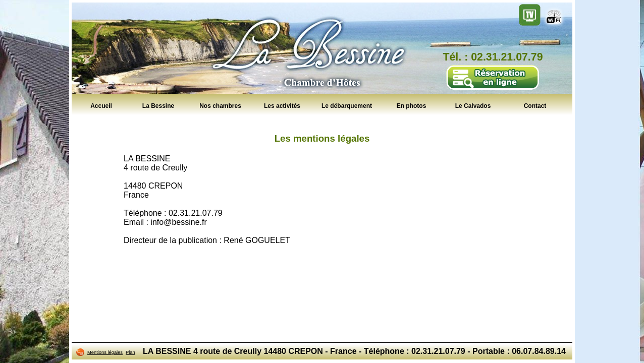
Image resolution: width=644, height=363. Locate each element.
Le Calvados (473, 105)
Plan (130, 352)
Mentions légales (105, 352)
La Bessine (158, 105)
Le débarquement (347, 105)
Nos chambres (220, 105)
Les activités (282, 105)
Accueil (101, 105)
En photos (412, 105)
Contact (535, 105)
